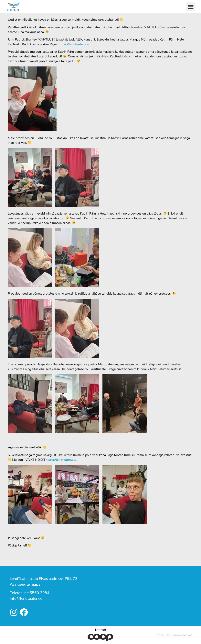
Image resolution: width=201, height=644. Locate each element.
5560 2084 (40, 593)
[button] (191, 7)
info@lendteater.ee (26, 599)
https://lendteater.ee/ (74, 44)
